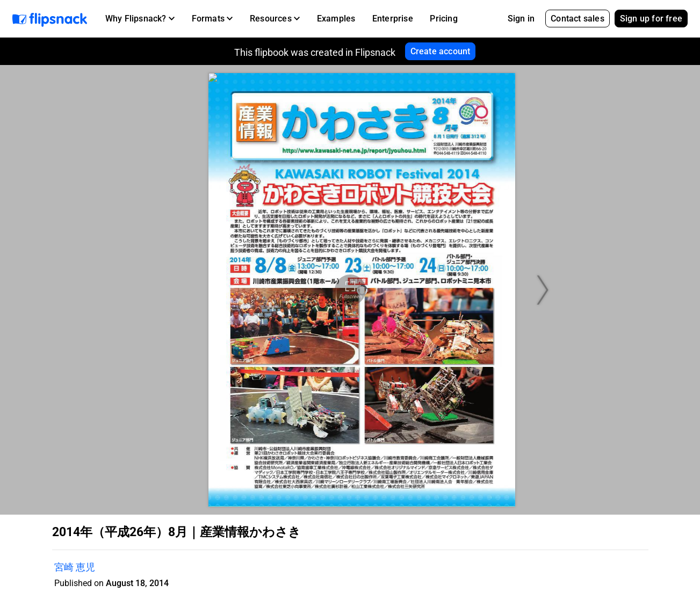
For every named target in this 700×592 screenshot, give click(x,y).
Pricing (443, 19)
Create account (441, 51)
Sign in (521, 19)
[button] (140, 19)
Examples (336, 19)
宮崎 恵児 (75, 567)
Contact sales (578, 19)
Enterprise (393, 19)
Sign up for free (651, 19)
